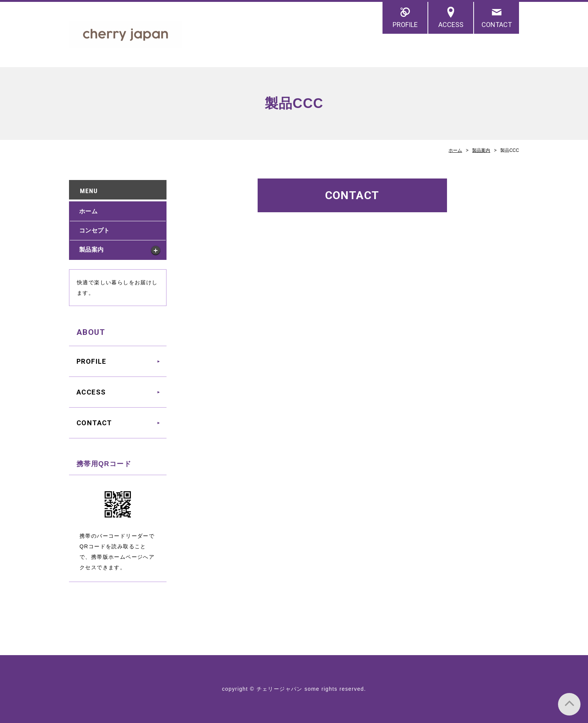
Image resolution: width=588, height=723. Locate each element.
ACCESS (451, 25)
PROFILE (405, 25)
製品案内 (481, 150)
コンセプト (94, 230)
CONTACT (497, 25)
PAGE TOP (569, 704)
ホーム (455, 150)
